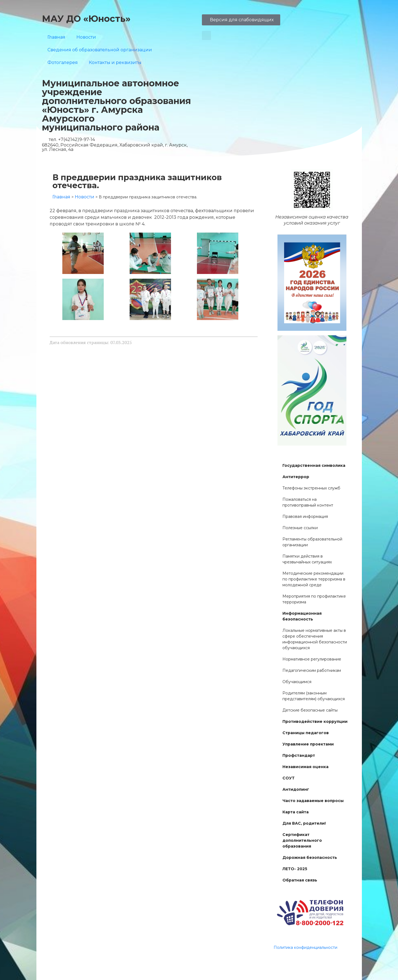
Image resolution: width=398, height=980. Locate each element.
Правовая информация (305, 516)
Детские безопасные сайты (310, 710)
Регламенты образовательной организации (312, 542)
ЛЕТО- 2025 (295, 869)
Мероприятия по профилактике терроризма (314, 599)
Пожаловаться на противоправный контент (308, 502)
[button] (206, 35)
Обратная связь (300, 880)
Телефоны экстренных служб (311, 488)
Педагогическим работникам (312, 670)
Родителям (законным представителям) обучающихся (314, 696)
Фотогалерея (63, 62)
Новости (86, 37)
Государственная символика (314, 465)
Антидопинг (296, 789)
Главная (56, 37)
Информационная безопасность (302, 616)
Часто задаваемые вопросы (313, 801)
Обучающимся (297, 682)
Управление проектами (308, 744)
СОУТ (289, 778)
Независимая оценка (305, 767)
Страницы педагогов (306, 733)
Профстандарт (299, 755)
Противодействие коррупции (315, 721)
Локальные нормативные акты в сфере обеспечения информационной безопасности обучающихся (315, 639)
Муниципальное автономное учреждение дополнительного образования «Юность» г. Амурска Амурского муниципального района (116, 105)
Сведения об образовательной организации (100, 50)
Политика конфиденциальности (305, 947)
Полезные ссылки (300, 528)
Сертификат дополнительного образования (302, 840)
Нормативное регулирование (312, 659)
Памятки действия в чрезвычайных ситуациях (307, 559)
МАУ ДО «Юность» (86, 19)
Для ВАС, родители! (304, 823)
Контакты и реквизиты (115, 62)
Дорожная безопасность (310, 857)
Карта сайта (296, 812)
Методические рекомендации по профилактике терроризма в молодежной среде (314, 579)
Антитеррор (296, 477)
